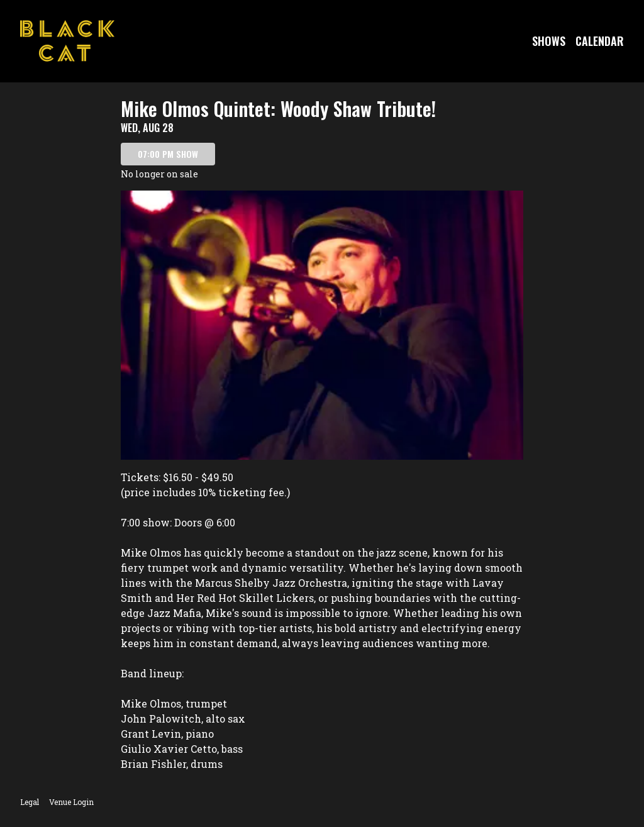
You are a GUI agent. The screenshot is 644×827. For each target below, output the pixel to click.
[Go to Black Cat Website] (67, 41)
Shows (549, 41)
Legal (30, 802)
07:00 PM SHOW (168, 154)
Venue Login (71, 802)
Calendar (600, 41)
